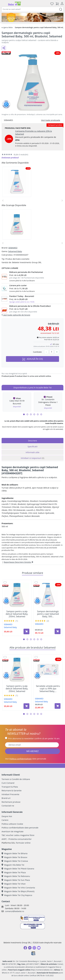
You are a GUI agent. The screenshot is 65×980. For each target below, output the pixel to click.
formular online (23, 843)
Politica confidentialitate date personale (20, 828)
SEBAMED (13, 248)
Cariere (5, 820)
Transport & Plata (10, 787)
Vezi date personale (26, 759)
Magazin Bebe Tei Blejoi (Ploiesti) (18, 891)
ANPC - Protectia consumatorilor (17, 839)
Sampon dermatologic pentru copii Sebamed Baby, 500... (48, 614)
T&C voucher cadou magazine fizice (18, 835)
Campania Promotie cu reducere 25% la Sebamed (33, 133)
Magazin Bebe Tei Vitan (14, 884)
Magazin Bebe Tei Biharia (14, 853)
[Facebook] (25, 948)
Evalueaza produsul (10, 158)
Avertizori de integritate (12, 831)
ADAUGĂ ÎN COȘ (33, 359)
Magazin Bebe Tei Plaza (14, 872)
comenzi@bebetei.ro (14, 911)
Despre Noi (7, 816)
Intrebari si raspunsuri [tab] (32, 458)
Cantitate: (37, 352)
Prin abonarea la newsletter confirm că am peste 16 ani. (34, 738)
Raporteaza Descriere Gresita (18, 562)
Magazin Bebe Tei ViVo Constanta (18, 888)
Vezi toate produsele (51, 120)
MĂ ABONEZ (33, 751)
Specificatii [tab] (32, 446)
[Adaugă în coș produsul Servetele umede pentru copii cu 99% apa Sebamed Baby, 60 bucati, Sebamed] (58, 706)
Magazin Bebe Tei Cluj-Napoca (17, 895)
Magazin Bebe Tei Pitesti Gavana (18, 869)
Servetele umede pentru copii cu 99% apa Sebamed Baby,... (48, 689)
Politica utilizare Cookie (12, 824)
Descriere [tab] (32, 441)
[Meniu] (4, 4)
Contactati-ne (8, 806)
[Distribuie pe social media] (4, 48)
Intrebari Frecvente (10, 794)
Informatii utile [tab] (32, 452)
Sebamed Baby (15, 251)
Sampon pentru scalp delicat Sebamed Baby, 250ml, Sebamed (17, 614)
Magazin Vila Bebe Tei (13, 865)
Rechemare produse (11, 802)
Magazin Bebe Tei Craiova (15, 861)
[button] (24, 414)
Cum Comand (8, 783)
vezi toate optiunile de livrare (16, 315)
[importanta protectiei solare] (32, 17)
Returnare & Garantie (12, 790)
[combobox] (32, 9)
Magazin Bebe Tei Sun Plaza (16, 880)
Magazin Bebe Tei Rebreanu (16, 876)
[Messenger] (30, 948)
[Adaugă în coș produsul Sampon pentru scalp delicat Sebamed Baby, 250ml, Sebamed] (26, 631)
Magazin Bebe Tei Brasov (14, 857)
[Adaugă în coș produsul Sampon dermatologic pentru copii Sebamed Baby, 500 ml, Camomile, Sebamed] (58, 631)
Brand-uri (6, 798)
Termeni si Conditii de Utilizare (16, 779)
